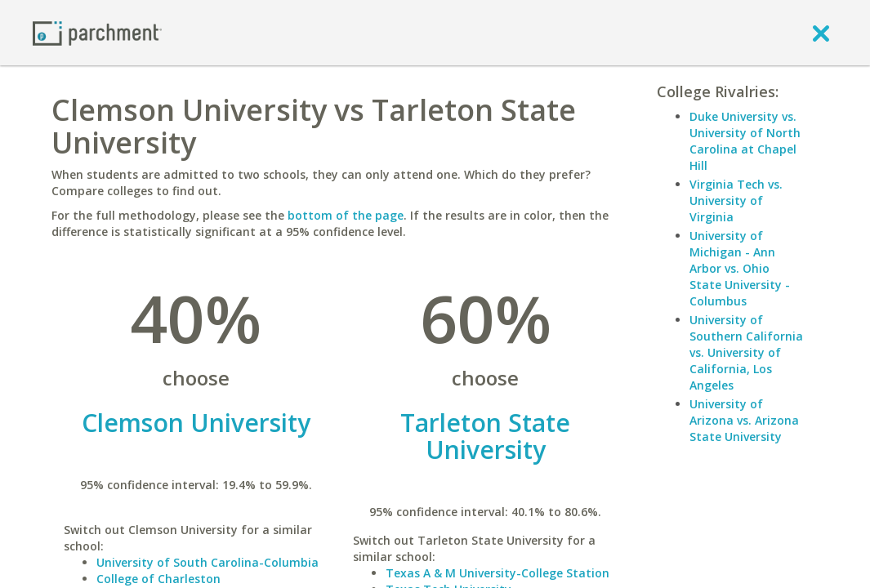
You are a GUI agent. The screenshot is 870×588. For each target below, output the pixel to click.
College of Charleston (158, 579)
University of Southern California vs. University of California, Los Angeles (746, 352)
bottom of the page (346, 215)
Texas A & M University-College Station (497, 573)
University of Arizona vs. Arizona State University (744, 420)
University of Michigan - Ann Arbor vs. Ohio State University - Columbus (740, 268)
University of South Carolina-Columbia (207, 562)
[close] (821, 33)
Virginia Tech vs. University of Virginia (736, 200)
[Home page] (97, 32)
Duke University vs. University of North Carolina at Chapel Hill (745, 141)
